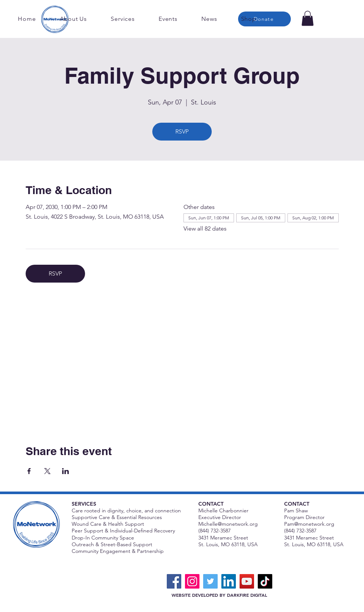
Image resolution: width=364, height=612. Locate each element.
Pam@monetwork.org (309, 524)
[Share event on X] (47, 471)
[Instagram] (192, 581)
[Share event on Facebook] (29, 471)
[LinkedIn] (229, 581)
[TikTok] (265, 581)
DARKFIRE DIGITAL (247, 595)
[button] (308, 18)
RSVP (182, 131)
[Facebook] (174, 581)
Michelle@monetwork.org (228, 524)
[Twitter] (210, 581)
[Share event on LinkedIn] (66, 471)
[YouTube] (247, 581)
